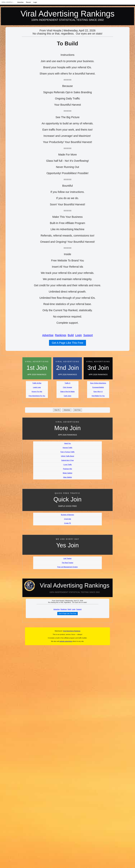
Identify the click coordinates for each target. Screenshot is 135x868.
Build (71, 335)
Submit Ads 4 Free (67, 460)
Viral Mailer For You (98, 396)
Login (35, 2)
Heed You (67, 443)
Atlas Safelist (67, 477)
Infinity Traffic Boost (67, 456)
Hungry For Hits (37, 392)
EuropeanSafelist (98, 387)
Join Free (77, 410)
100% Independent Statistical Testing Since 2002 (68, 20)
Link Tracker (67, 558)
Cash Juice (67, 396)
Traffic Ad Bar (37, 383)
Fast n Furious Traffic (67, 452)
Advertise (20, 2)
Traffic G (67, 383)
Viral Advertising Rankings (67, 14)
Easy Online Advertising (98, 383)
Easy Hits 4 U (98, 392)
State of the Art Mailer (67, 392)
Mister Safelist (67, 473)
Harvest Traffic (68, 448)
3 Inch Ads (68, 519)
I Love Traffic (67, 465)
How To (57, 410)
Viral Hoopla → (8, 2)
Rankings (61, 335)
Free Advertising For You (37, 396)
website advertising (66, 641)
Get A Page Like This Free (67, 343)
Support (88, 335)
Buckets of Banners (68, 515)
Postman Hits (67, 469)
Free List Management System (67, 567)
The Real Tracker (68, 563)
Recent (28, 2)
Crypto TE (67, 523)
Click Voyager (67, 387)
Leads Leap (37, 387)
